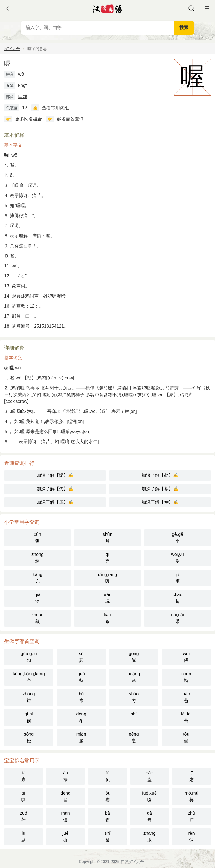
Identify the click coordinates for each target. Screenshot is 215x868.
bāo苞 (186, 697)
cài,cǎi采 (177, 618)
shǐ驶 (108, 837)
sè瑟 (81, 657)
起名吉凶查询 (70, 119)
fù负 (107, 776)
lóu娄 (107, 796)
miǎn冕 (81, 737)
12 (25, 108)
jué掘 (65, 837)
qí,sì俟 (29, 717)
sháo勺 (134, 697)
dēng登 (66, 796)
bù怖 (81, 697)
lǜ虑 (191, 776)
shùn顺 (108, 538)
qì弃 (107, 558)
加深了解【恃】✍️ (160, 502)
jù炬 (177, 578)
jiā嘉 (24, 776)
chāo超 (178, 598)
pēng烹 (134, 737)
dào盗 (150, 776)
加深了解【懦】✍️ (55, 475)
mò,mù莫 (192, 796)
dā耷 (149, 816)
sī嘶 (24, 796)
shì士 (134, 717)
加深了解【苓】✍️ (160, 489)
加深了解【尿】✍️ (55, 502)
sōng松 (29, 737)
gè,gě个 (177, 538)
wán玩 (107, 598)
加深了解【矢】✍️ (55, 489)
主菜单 (207, 8)
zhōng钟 (29, 697)
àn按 (66, 776)
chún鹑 (186, 677)
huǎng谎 (134, 677)
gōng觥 (134, 657)
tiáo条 (107, 618)
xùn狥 (38, 538)
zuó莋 (24, 816)
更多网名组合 (29, 119)
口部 (23, 97)
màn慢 (65, 816)
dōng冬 (81, 717)
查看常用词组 (55, 108)
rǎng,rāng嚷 (108, 578)
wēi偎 (186, 657)
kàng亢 (38, 578)
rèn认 (191, 837)
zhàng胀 (149, 837)
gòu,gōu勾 (29, 657)
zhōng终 (38, 558)
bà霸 (107, 816)
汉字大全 (12, 49)
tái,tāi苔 (186, 717)
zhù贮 (191, 816)
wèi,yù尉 (177, 558)
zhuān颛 (38, 618)
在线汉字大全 (132, 862)
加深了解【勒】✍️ (160, 475)
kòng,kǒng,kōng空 (29, 677)
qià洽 (37, 598)
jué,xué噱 (149, 796)
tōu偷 (186, 737)
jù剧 (24, 837)
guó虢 (81, 677)
